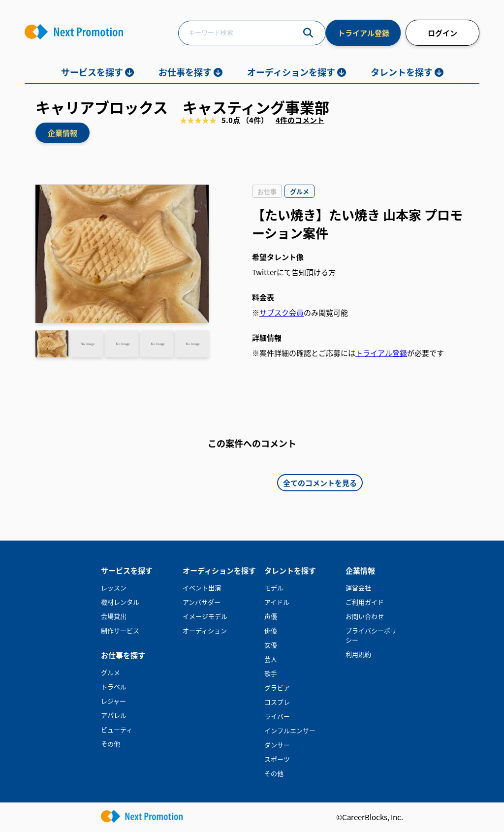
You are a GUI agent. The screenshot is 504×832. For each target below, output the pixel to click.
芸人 (271, 659)
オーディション (205, 630)
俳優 (271, 630)
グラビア (277, 688)
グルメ (110, 672)
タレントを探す (402, 72)
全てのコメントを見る (320, 483)
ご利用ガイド (365, 602)
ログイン (442, 33)
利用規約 (358, 654)
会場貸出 (114, 616)
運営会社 (358, 588)
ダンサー (277, 745)
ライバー (277, 716)
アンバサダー (202, 602)
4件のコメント (300, 119)
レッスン (114, 588)
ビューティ (117, 729)
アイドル (277, 602)
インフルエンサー (290, 730)
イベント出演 (202, 588)
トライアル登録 (363, 33)
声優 (271, 616)
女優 (271, 645)
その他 (110, 744)
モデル (274, 588)
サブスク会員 (282, 312)
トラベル (114, 687)
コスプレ (277, 702)
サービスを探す (92, 72)
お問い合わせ (365, 616)
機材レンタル (120, 602)
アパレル (114, 715)
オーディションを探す (291, 72)
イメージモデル (205, 616)
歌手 (271, 673)
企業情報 (63, 133)
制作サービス (120, 630)
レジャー (113, 701)
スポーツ (277, 759)
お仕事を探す (185, 72)
